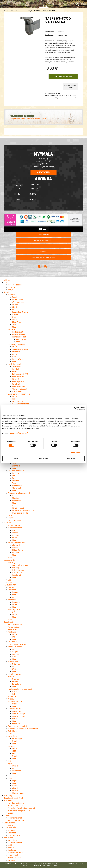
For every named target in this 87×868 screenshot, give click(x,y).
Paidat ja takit (14, 610)
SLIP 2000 (16, 719)
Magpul (15, 654)
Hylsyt (11, 518)
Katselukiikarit (14, 525)
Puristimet (17, 575)
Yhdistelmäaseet (20, 389)
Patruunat (8, 801)
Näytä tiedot (76, 453)
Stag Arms (17, 322)
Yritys (10, 290)
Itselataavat (18, 332)
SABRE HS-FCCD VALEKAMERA (46, 11)
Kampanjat (9, 796)
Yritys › (43, 246)
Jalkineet (12, 590)
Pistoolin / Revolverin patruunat (21, 808)
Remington (21, 339)
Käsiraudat (13, 696)
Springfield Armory (20, 312)
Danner (15, 592)
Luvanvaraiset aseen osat (19, 394)
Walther (16, 553)
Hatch (15, 605)
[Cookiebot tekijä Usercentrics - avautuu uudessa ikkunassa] (76, 408)
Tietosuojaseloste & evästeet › (43, 257)
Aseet (7, 292)
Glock (15, 354)
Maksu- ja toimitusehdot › (43, 240)
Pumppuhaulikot (19, 337)
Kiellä (16, 459)
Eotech (15, 533)
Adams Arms (18, 300)
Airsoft (15, 788)
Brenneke (16, 466)
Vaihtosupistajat (15, 625)
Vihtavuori (16, 488)
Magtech (16, 498)
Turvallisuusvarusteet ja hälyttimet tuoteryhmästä (28, 118)
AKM (14, 751)
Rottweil (16, 481)
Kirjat (14, 781)
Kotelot (11, 677)
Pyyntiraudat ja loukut (17, 726)
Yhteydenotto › (43, 172)
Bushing (15, 567)
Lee (10, 580)
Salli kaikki (71, 459)
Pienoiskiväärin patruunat (19, 493)
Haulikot (12, 329)
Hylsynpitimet (18, 570)
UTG (14, 657)
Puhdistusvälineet (16, 709)
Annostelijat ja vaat (21, 565)
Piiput (15, 396)
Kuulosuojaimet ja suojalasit (20, 689)
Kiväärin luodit (18, 508)
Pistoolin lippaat (15, 701)
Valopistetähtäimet (17, 543)
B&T (14, 310)
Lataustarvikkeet (11, 560)
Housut (11, 587)
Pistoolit (16, 379)
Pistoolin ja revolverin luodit (24, 510)
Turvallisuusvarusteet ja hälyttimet (24, 11)
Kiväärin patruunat (16, 805)
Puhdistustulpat (19, 716)
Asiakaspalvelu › (43, 234)
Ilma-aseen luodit (20, 513)
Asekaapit (12, 630)
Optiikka (8, 523)
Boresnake (17, 711)
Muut (14, 327)
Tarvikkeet (8, 11)
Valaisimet (13, 736)
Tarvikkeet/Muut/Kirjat (14, 798)
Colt (14, 317)
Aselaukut (12, 632)
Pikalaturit (16, 791)
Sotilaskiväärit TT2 (20, 374)
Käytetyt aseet (15, 364)
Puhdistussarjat (19, 714)
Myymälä (12, 287)
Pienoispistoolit (19, 382)
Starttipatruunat (15, 520)
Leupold (16, 535)
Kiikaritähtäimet (15, 528)
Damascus (17, 602)
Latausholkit (17, 572)
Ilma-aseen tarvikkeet (18, 644)
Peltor (15, 694)
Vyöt (10, 763)
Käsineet (12, 600)
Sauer (15, 320)
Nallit (10, 515)
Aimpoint (16, 545)
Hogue (15, 652)
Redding (12, 563)
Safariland (17, 684)
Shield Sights (18, 550)
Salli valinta (44, 459)
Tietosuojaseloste (16, 285)
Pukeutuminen (10, 585)
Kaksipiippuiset (19, 334)
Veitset (11, 761)
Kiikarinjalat (13, 662)
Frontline (16, 679)
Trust (14, 483)
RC (13, 478)
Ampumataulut (15, 627)
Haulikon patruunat (16, 471)
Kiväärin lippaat (15, 674)
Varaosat (12, 746)
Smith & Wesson (19, 359)
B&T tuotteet (14, 642)
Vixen (14, 538)
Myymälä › (43, 252)
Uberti (15, 307)
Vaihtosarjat (18, 401)
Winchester (17, 486)
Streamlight (17, 739)
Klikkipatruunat (18, 793)
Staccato (16, 352)
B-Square (16, 664)
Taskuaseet (17, 367)
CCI (14, 496)
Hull (14, 476)
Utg (14, 637)
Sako (14, 463)
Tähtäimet (13, 731)
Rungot (15, 399)
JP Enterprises (18, 302)
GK (13, 597)
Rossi (14, 297)
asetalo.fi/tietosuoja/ (19, 433)
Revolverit (16, 384)
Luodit (11, 505)
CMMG (15, 315)
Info (6, 282)
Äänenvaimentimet (20, 404)
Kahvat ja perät (15, 647)
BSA (14, 530)
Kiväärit (11, 295)
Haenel (15, 305)
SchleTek (16, 724)
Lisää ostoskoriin (63, 77)
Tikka (14, 324)
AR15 (14, 753)
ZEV (10, 776)
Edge (14, 691)
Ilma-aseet (17, 391)
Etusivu (7, 280)
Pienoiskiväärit (18, 377)
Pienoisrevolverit (19, 386)
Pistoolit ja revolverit (17, 344)
